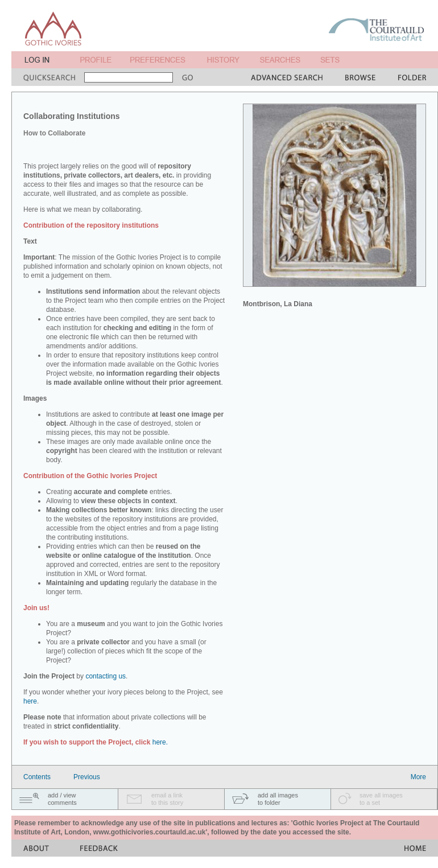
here (30, 701)
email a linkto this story (167, 799)
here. (160, 742)
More (418, 777)
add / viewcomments (62, 799)
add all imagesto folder (278, 799)
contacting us (106, 676)
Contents (37, 777)
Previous (87, 777)
